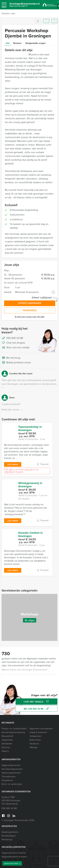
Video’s (5, 751)
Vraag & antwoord (38, 732)
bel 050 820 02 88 (37, 709)
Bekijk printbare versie (16, 363)
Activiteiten (7, 744)
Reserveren (30, 310)
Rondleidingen (9, 836)
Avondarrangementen (12, 769)
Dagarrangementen (11, 765)
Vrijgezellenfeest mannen (14, 853)
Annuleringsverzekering (13, 732)
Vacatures (34, 744)
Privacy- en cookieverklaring (15, 729)
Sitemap (33, 747)
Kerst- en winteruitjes (12, 784)
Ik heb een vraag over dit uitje (30, 317)
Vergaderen (7, 780)
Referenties (35, 740)
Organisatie (7, 740)
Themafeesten (9, 777)
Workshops (7, 840)
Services (6, 747)
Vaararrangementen (11, 773)
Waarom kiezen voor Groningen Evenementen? (24, 670)
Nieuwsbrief (7, 736)
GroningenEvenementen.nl (25, 5)
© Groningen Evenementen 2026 (18, 820)
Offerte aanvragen (30, 303)
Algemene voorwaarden (41, 729)
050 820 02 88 (15, 338)
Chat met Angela (13, 343)
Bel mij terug (11, 358)
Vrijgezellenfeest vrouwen (14, 857)
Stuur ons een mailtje (16, 348)
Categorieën (36, 736)
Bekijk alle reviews (13, 410)
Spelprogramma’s (10, 832)
